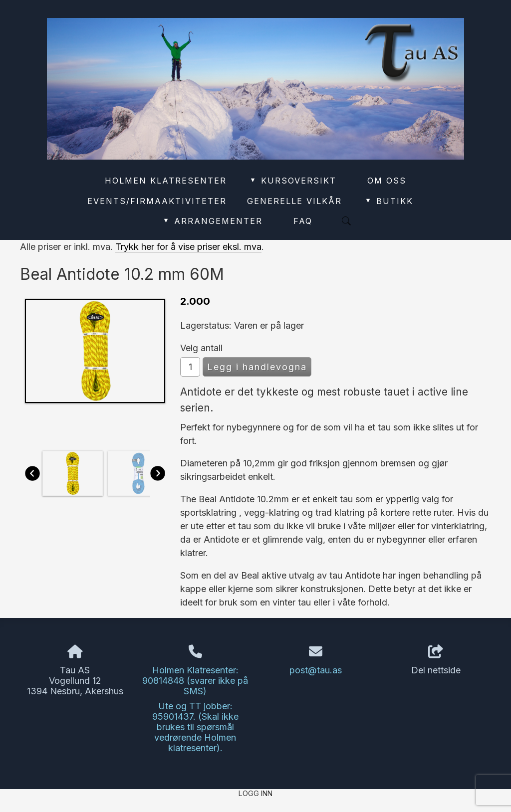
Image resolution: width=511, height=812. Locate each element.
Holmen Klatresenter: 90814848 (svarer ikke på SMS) (195, 681)
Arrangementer (212, 221)
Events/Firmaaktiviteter (157, 201)
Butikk (389, 201)
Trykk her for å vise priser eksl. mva (188, 247)
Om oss (387, 181)
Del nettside (436, 660)
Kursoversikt (293, 181)
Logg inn (255, 793)
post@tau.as (316, 670)
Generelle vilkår (294, 201)
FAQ (303, 221)
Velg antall (201, 348)
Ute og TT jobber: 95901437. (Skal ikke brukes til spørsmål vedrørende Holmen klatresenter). (195, 727)
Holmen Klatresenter (166, 181)
